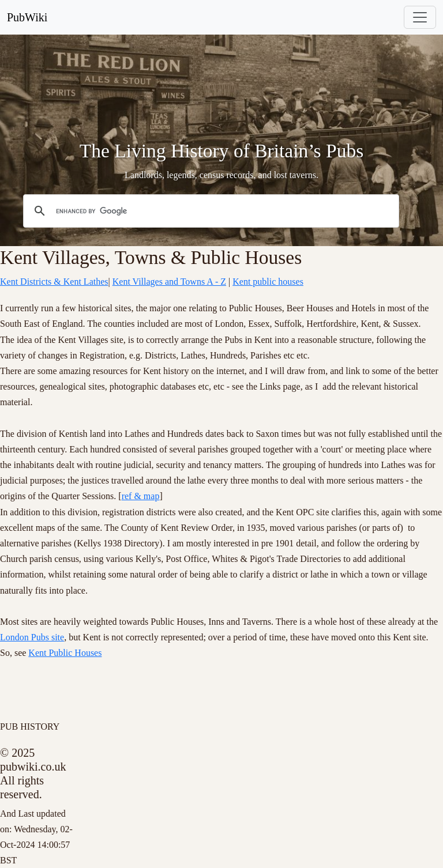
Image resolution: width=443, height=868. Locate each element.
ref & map (141, 496)
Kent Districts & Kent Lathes (54, 282)
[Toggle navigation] (420, 17)
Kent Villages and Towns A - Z (169, 282)
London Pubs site (32, 637)
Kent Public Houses (65, 653)
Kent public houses (268, 282)
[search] (209, 211)
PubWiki (27, 17)
